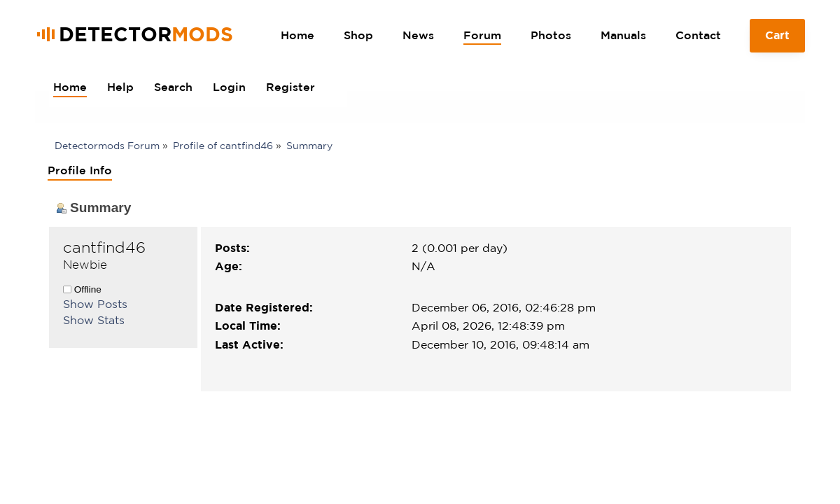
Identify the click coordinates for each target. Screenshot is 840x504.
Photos (551, 35)
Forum (482, 35)
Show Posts (95, 304)
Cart (778, 41)
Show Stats (94, 320)
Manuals (623, 35)
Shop (358, 35)
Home (297, 35)
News (418, 35)
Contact (698, 35)
